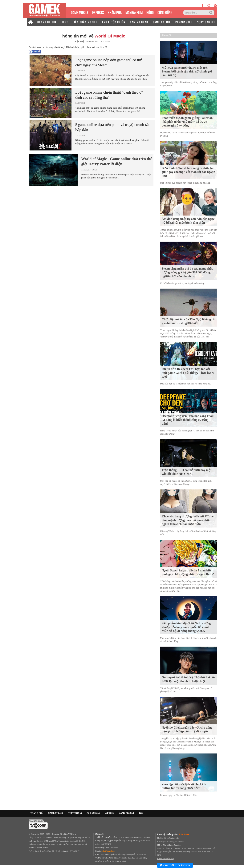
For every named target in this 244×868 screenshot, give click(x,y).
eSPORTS (98, 12)
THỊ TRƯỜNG (75, 813)
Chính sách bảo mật (166, 858)
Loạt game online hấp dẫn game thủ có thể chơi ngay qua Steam (109, 62)
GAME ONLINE (162, 22)
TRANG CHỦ (37, 813)
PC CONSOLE (94, 813)
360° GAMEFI (206, 22)
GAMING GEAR (139, 22)
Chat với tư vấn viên (175, 866)
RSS (141, 813)
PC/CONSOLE (184, 22)
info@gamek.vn (108, 851)
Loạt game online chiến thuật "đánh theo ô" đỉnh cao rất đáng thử (109, 95)
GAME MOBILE (80, 12)
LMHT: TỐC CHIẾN (114, 22)
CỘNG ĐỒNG (165, 12)
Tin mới (166, 35)
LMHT (64, 22)
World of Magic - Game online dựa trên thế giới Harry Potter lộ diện (117, 161)
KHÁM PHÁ (115, 12)
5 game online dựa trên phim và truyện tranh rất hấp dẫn (112, 127)
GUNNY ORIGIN (47, 22)
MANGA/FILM (134, 12)
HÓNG (150, 12)
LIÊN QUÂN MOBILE (85, 22)
